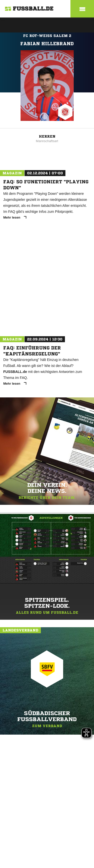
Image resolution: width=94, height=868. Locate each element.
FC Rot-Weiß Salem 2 (47, 36)
